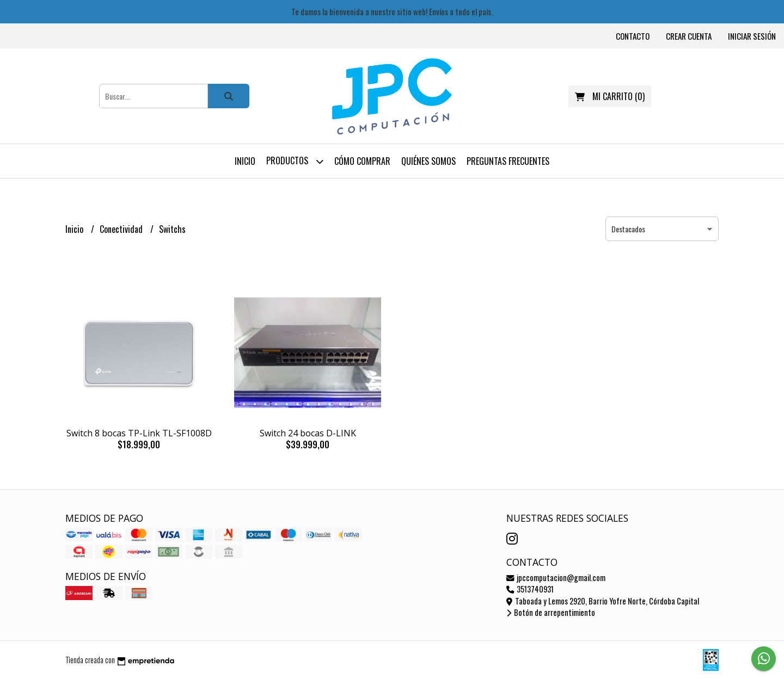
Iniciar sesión (752, 36)
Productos (295, 161)
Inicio (245, 161)
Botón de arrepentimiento (551, 612)
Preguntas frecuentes (508, 161)
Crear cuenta (689, 36)
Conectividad (122, 229)
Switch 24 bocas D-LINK (308, 433)
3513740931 (530, 589)
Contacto (633, 36)
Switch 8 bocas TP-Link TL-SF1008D (139, 433)
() (610, 96)
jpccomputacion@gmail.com (556, 578)
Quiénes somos (428, 161)
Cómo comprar (362, 161)
